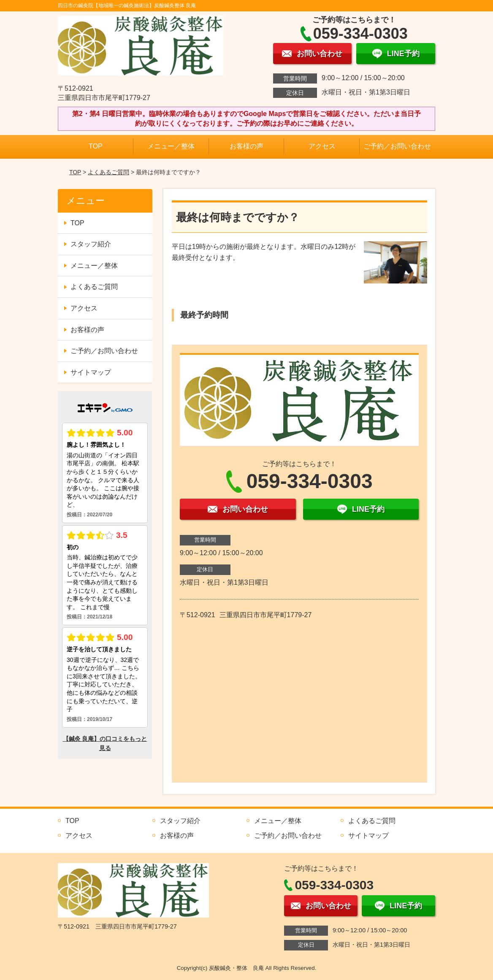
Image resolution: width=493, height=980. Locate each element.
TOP (96, 146)
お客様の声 (246, 146)
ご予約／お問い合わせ (397, 146)
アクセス (322, 146)
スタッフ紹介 (91, 244)
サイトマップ (91, 372)
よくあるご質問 (108, 172)
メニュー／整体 (171, 146)
